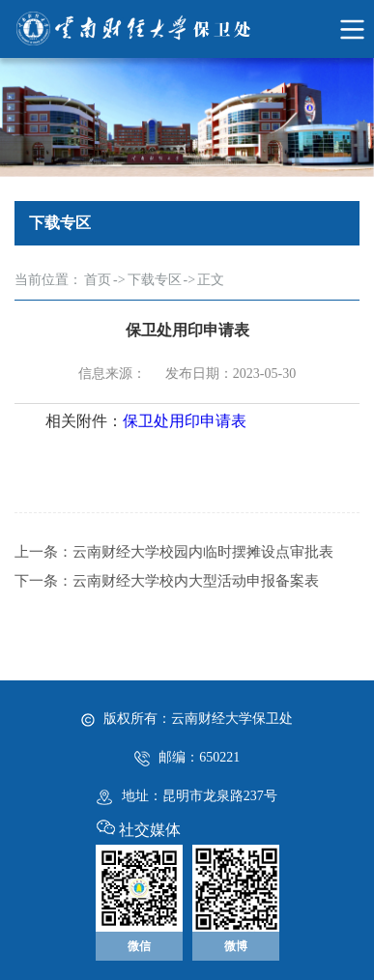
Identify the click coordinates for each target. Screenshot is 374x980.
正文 (211, 280)
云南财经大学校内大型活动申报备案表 (196, 581)
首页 (98, 280)
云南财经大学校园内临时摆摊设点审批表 (203, 552)
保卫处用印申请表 (185, 421)
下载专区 (155, 280)
